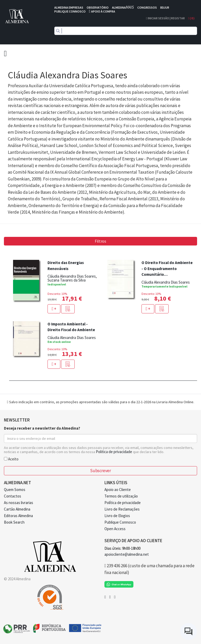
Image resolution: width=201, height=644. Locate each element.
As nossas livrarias (19, 503)
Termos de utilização (121, 496)
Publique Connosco (120, 522)
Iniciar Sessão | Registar (165, 18)
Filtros (100, 241)
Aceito (11, 459)
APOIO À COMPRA (103, 11)
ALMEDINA (123, 7)
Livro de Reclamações (122, 509)
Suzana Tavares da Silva (67, 280)
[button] (68, 309)
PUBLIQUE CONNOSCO (70, 11)
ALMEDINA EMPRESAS (69, 7)
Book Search (14, 522)
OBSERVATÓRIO (98, 7)
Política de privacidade (123, 503)
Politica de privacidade (114, 452)
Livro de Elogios (117, 516)
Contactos (13, 496)
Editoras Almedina (18, 516)
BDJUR (165, 7)
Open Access (115, 529)
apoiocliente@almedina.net (127, 554)
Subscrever (100, 471)
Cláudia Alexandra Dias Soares (72, 276)
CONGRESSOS (147, 7)
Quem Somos (15, 490)
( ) (191, 18)
